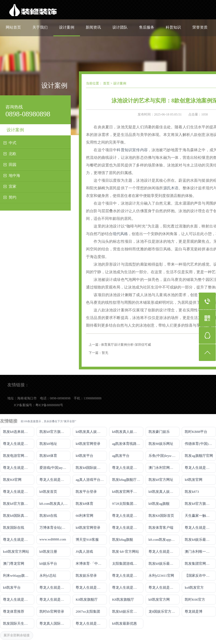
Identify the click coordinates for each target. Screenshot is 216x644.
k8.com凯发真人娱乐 (55, 504)
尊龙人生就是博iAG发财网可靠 (200, 528)
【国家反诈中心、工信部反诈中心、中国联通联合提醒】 (200, 575)
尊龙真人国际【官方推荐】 (55, 623)
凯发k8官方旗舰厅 (54, 432)
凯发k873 (192, 492)
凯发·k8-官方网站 (126, 552)
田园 (13, 165)
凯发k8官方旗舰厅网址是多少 (200, 504)
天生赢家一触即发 (199, 516)
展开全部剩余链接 (17, 635)
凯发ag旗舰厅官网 (199, 456)
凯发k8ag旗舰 (123, 540)
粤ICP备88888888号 (49, 405)
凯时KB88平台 (196, 432)
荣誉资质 (200, 27)
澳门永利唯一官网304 (200, 552)
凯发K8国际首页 (161, 516)
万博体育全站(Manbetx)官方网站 (55, 528)
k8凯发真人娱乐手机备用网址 (164, 492)
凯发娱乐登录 (86, 575)
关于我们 (40, 27)
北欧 (13, 154)
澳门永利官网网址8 (164, 468)
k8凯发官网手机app (127, 492)
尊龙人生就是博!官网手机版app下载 (128, 575)
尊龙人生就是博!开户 (19, 492)
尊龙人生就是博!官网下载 (55, 587)
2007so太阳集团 (88, 611)
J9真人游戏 (84, 552)
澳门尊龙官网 (14, 563)
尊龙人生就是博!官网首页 (164, 552)
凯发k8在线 (48, 516)
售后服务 (147, 27)
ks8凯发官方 (194, 587)
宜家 (13, 186)
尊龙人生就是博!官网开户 (128, 587)
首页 (106, 83)
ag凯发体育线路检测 (128, 444)
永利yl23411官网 (161, 575)
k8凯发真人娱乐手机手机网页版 (91, 432)
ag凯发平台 (121, 456)
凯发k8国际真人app (18, 516)
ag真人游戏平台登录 (91, 480)
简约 (13, 197)
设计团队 (120, 27)
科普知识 (173, 27)
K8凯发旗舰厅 (87, 599)
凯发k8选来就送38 (17, 432)
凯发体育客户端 (161, 528)
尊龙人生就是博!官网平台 (91, 587)
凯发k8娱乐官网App (127, 611)
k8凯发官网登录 (88, 444)
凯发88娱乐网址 (161, 444)
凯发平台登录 (86, 492)
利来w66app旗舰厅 (17, 575)
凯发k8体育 (48, 456)
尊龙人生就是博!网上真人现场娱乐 (55, 480)
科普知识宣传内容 (132, 150)
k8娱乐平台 (48, 563)
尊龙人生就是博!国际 (128, 528)
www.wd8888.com (53, 539)
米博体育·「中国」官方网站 (91, 563)
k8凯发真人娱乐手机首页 (128, 432)
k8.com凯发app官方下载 (164, 540)
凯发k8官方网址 (161, 480)
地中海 (14, 176)
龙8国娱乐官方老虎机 (164, 611)
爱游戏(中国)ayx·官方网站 (55, 468)
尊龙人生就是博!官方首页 (55, 599)
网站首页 (13, 27)
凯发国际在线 (14, 528)
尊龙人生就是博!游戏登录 (19, 444)
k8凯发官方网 (159, 599)
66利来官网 (84, 516)
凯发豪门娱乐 (159, 432)
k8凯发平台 (84, 456)
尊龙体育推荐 (14, 611)
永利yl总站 (48, 575)
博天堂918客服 (87, 540)
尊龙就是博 (194, 611)
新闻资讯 (93, 27)
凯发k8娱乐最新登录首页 (164, 563)
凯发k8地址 (48, 444)
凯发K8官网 (12, 480)
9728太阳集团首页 (126, 504)
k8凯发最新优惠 (124, 623)
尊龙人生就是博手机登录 (128, 516)
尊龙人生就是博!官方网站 (19, 599)
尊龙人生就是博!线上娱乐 (19, 468)
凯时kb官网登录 (52, 611)
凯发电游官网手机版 (19, 456)
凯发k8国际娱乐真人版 (91, 468)
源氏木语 (171, 188)
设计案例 (67, 27)
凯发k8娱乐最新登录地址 (200, 540)
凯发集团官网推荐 (199, 563)
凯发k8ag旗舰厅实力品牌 (128, 480)
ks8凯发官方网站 (16, 552)
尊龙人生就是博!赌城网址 (91, 623)
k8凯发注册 (48, 552)
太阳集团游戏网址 (126, 563)
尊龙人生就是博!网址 (200, 468)
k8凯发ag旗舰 (159, 504)
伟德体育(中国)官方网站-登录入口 (200, 444)
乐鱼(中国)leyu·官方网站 (164, 456)
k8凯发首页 (48, 492)
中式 (13, 143)
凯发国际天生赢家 (17, 623)
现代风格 (120, 234)
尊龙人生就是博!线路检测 (128, 468)
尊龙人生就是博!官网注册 (19, 540)
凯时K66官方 (195, 599)
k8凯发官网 (194, 480)
